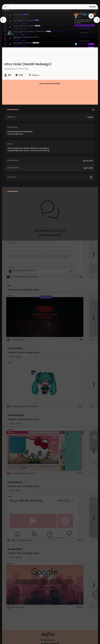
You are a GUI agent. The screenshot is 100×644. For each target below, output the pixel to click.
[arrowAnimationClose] (3, 20)
